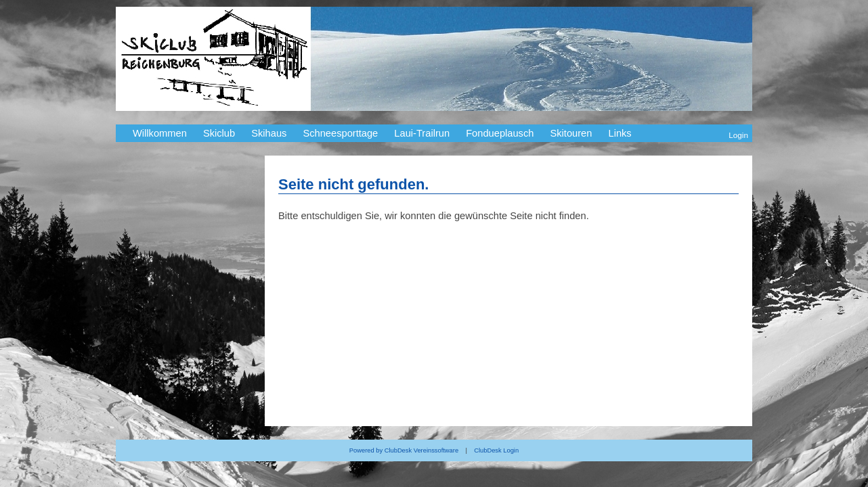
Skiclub (219, 133)
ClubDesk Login (496, 450)
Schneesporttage (340, 133)
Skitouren (571, 133)
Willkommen (160, 133)
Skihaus (269, 133)
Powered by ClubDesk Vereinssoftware (404, 450)
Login (738, 135)
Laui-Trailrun (422, 133)
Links (620, 133)
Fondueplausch (500, 133)
